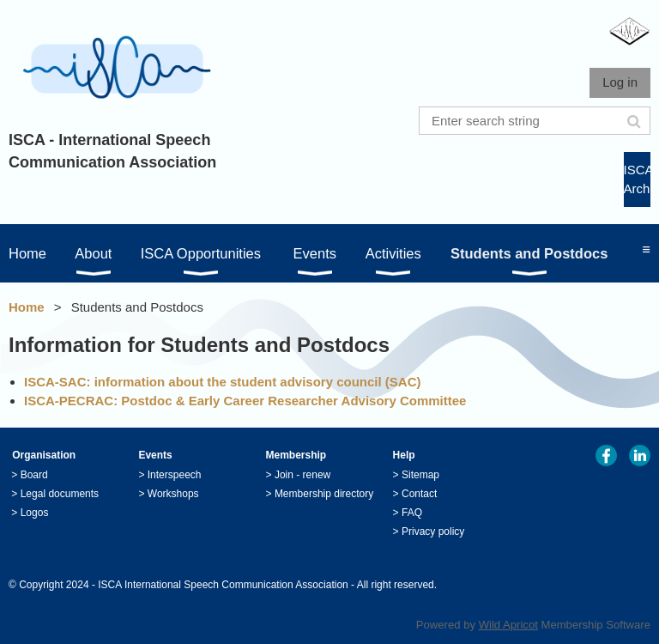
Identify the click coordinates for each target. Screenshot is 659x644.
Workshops (173, 494)
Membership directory (324, 494)
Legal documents (60, 494)
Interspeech (175, 475)
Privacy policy (433, 532)
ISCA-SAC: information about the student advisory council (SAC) (223, 382)
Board (34, 475)
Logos (35, 513)
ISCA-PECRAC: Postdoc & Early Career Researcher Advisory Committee (245, 401)
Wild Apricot (508, 625)
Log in (620, 82)
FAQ (412, 513)
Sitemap (420, 475)
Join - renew (302, 475)
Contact (419, 494)
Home (27, 307)
